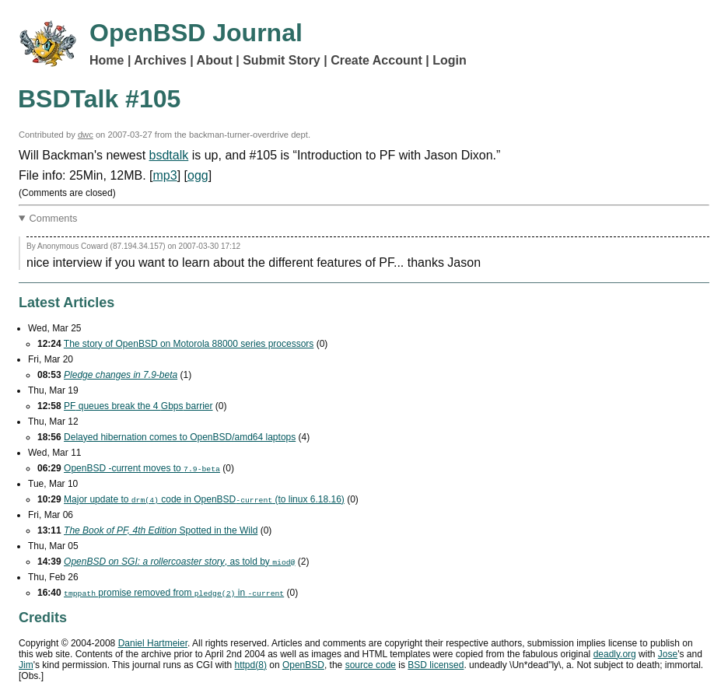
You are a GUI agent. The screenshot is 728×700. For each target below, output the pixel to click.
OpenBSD (303, 665)
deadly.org (615, 654)
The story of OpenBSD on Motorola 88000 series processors (189, 344)
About (215, 60)
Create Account (376, 60)
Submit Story (282, 60)
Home (107, 60)
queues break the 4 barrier (138, 406)
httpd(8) (251, 665)
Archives (160, 60)
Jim (26, 665)
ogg (198, 175)
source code (371, 665)
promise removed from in (174, 593)
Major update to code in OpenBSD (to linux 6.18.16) (204, 499)
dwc (86, 135)
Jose (668, 654)
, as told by (179, 562)
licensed (436, 665)
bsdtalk (169, 155)
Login (450, 60)
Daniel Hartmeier (153, 643)
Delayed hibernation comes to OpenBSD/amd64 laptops (180, 437)
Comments (54, 218)
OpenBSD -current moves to (142, 468)
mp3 (165, 175)
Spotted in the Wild (161, 530)
